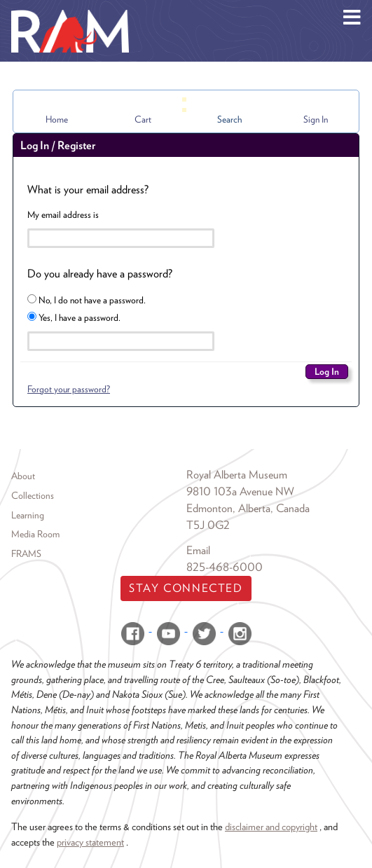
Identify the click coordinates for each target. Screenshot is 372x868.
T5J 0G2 (208, 525)
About (23, 476)
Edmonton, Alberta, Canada (248, 508)
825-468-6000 (225, 567)
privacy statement (90, 842)
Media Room (35, 534)
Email (198, 550)
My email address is (63, 214)
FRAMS (26, 553)
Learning (28, 515)
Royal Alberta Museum (237, 475)
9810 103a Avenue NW (240, 491)
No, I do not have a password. (87, 300)
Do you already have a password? (100, 274)
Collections (33, 495)
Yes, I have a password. (74, 317)
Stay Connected (186, 588)
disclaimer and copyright (271, 826)
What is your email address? (88, 190)
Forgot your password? (69, 389)
